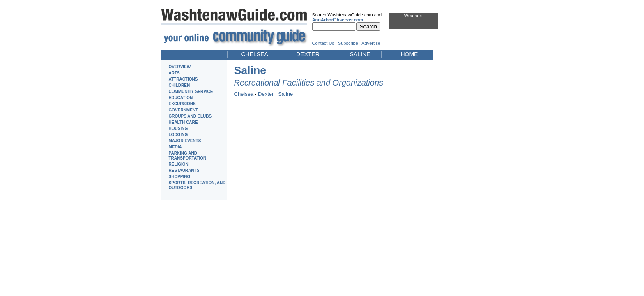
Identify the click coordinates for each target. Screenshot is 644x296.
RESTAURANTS (184, 170)
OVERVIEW (180, 67)
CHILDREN (179, 85)
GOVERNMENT (184, 110)
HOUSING (178, 128)
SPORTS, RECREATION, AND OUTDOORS (197, 185)
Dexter (266, 94)
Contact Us (323, 43)
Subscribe (348, 43)
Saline (285, 94)
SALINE (360, 54)
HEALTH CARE (183, 122)
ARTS (174, 73)
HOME (409, 54)
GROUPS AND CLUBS (190, 116)
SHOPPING (180, 177)
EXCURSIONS (182, 104)
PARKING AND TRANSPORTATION (188, 156)
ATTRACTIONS (183, 79)
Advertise (371, 43)
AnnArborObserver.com (338, 20)
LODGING (178, 135)
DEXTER (308, 54)
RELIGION (179, 164)
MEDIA (175, 147)
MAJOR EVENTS (185, 141)
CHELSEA (255, 54)
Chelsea (244, 94)
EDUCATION (181, 98)
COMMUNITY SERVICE (191, 91)
